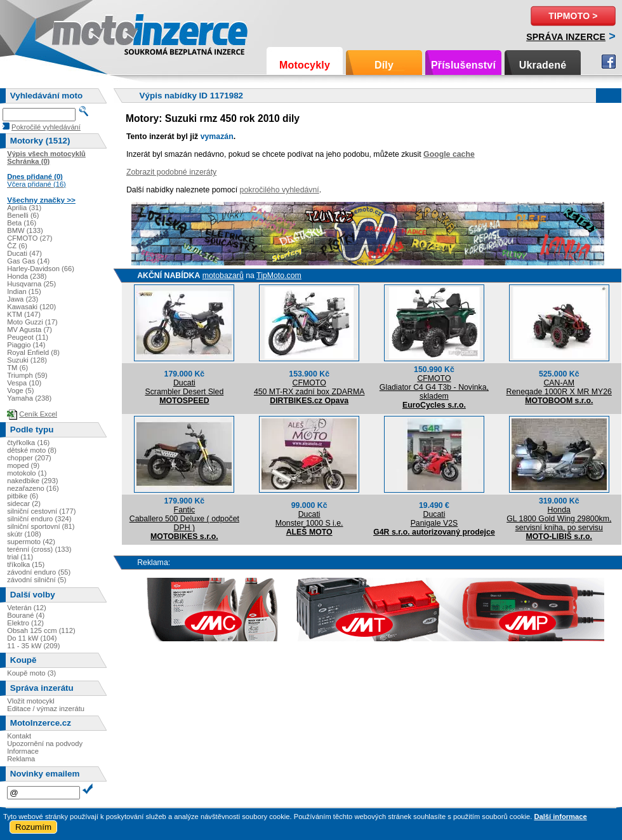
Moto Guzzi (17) (32, 322)
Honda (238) (27, 276)
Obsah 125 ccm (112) (41, 630)
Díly (384, 65)
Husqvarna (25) (31, 284)
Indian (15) (24, 291)
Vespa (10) (24, 383)
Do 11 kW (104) (32, 638)
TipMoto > (573, 16)
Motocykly (305, 65)
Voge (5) (20, 390)
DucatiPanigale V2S (434, 519)
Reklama (21, 759)
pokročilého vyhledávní (280, 190)
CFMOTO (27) (30, 238)
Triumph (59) (27, 375)
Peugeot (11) (28, 337)
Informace (23, 751)
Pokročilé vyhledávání (46, 127)
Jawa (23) (23, 299)
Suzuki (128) (27, 360)
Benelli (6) (23, 215)
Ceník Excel (38, 414)
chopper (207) (29, 458)
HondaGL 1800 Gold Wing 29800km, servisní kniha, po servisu (559, 519)
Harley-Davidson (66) (41, 269)
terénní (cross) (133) (39, 549)
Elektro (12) (25, 623)
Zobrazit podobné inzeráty (171, 172)
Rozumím (33, 827)
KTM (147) (24, 314)
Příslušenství (463, 65)
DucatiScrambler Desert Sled (184, 387)
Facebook (609, 62)
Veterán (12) (27, 608)
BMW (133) (25, 230)
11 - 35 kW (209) (33, 646)
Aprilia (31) (24, 208)
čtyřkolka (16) (28, 443)
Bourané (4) (26, 615)
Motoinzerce (79, 31)
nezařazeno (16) (33, 488)
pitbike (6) (23, 496)
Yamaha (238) (29, 398)
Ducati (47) (24, 253)
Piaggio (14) (26, 345)
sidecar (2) (24, 503)
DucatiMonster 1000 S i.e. (309, 519)
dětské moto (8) (32, 450)
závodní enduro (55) (39, 572)
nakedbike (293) (32, 481)
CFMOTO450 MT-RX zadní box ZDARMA (309, 387)
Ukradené (543, 65)
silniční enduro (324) (39, 519)
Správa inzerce (566, 37)
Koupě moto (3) (31, 673)
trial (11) (20, 557)
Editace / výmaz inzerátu (46, 709)
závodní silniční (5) (36, 580)
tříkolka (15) (26, 564)
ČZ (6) (17, 246)
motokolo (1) (27, 473)
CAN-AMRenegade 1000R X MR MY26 (559, 387)
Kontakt (19, 736)
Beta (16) (22, 223)
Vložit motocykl (31, 701)
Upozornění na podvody (45, 743)
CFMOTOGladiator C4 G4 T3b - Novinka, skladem (434, 387)
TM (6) (17, 368)
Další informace (560, 817)
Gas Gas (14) (28, 261)
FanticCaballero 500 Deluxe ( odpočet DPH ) (184, 519)
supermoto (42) (31, 542)
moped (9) (23, 465)
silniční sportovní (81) (41, 526)
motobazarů (223, 276)
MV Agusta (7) (30, 330)
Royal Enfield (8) (33, 352)
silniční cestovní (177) (41, 511)
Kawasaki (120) (31, 307)
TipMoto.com (279, 276)
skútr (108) (24, 534)
